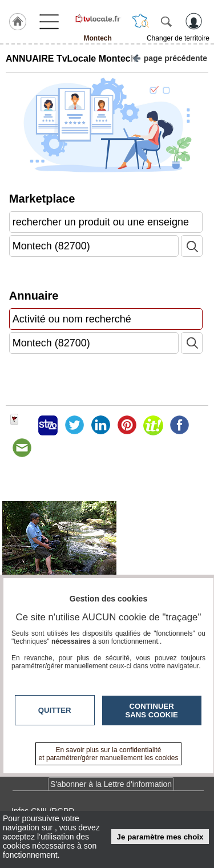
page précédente (170, 57)
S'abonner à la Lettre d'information (111, 784)
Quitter (55, 710)
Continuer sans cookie (152, 710)
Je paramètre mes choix (160, 837)
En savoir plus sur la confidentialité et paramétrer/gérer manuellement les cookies (109, 754)
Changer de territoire (178, 38)
